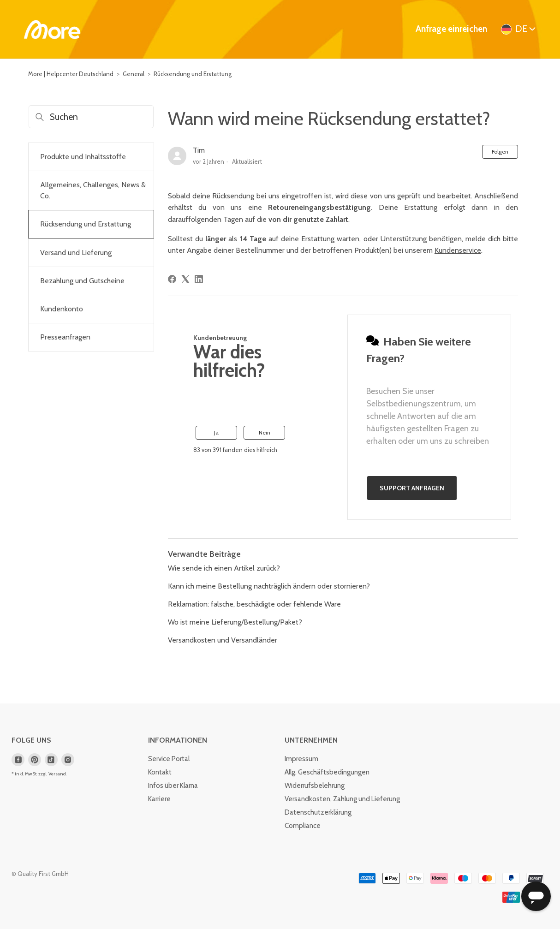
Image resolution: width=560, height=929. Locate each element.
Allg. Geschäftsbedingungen (327, 772)
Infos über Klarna (173, 786)
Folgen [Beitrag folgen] (500, 152)
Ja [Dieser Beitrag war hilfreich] (216, 432)
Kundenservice (458, 250)
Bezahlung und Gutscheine (82, 281)
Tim (199, 150)
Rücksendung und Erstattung (193, 74)
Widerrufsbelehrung (315, 786)
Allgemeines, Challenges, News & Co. (93, 190)
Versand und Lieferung (76, 253)
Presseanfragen (65, 337)
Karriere (159, 799)
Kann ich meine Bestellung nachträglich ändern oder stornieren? (269, 586)
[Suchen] (91, 117)
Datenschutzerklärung (318, 812)
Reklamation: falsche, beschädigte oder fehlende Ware (254, 604)
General (134, 74)
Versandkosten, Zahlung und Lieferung (342, 799)
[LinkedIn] (199, 279)
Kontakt (160, 772)
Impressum (301, 759)
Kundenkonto (62, 309)
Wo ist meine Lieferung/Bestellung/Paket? (235, 622)
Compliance (303, 826)
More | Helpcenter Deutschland (71, 74)
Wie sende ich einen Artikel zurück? (224, 568)
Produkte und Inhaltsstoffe (83, 157)
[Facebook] (172, 279)
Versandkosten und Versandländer (223, 640)
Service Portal (169, 759)
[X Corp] (185, 279)
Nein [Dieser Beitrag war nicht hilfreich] (265, 432)
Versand (57, 774)
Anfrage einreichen (451, 29)
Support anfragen (412, 488)
